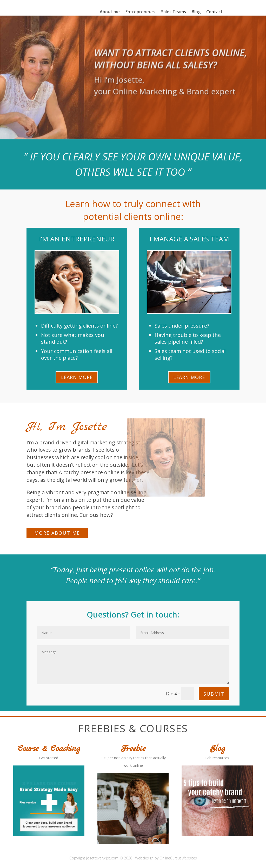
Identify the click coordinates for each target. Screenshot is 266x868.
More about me (57, 533)
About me (110, 12)
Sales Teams (174, 12)
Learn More (77, 377)
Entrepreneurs (140, 12)
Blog (196, 12)
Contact (214, 12)
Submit (214, 694)
